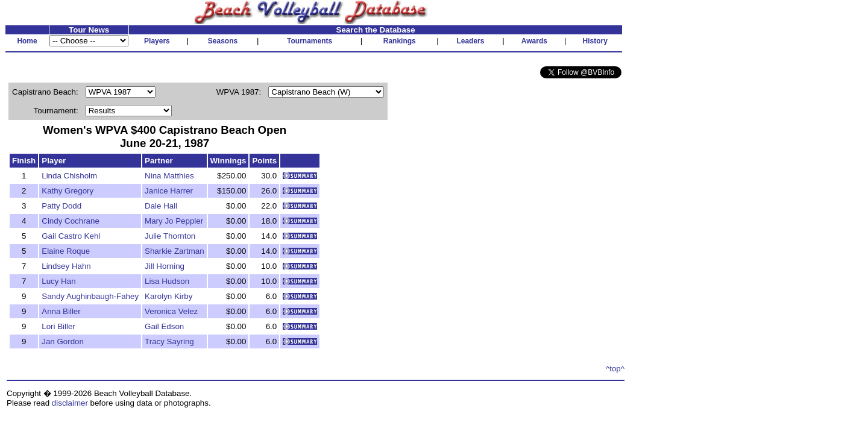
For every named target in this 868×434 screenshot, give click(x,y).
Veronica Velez (171, 311)
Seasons (223, 41)
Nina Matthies (169, 176)
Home (27, 41)
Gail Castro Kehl (71, 236)
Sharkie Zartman (175, 251)
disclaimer (70, 403)
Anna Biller (61, 311)
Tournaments (310, 41)
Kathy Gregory (68, 191)
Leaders (470, 41)
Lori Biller (58, 326)
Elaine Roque (66, 251)
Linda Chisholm (69, 176)
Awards (534, 41)
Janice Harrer (169, 191)
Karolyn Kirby (168, 296)
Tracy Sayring (169, 341)
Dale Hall (161, 206)
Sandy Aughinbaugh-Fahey (90, 296)
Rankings (400, 41)
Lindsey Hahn (66, 266)
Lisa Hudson (167, 281)
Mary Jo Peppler (174, 221)
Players (157, 41)
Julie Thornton (170, 236)
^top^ (615, 369)
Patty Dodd (61, 206)
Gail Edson (164, 326)
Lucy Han (58, 281)
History (595, 41)
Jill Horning (165, 266)
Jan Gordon (63, 341)
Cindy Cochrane (71, 221)
